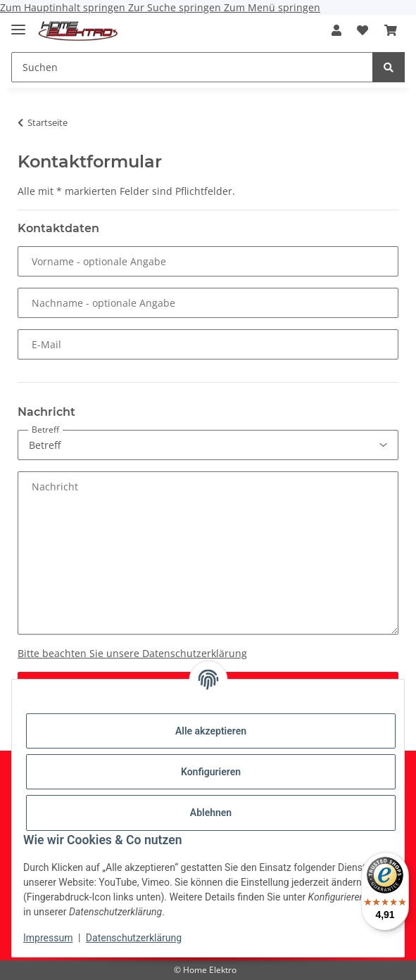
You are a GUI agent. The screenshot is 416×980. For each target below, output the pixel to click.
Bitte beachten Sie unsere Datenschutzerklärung (132, 653)
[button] (336, 30)
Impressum (48, 938)
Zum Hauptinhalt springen (64, 7)
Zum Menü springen (272, 7)
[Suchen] (389, 67)
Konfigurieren (211, 772)
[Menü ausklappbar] (18, 24)
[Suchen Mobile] (192, 67)
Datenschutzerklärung (134, 938)
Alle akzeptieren (211, 731)
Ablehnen (211, 813)
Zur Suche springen (176, 7)
